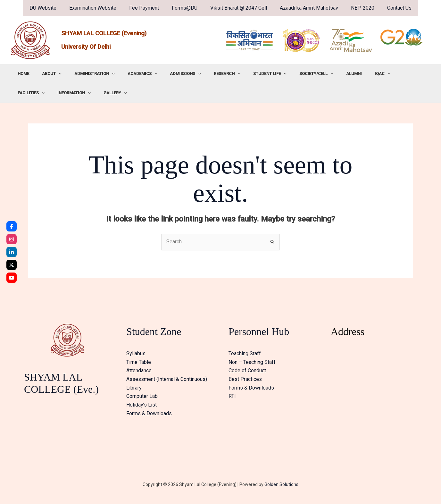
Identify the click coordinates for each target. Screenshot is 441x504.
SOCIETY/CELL (283, 74)
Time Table (139, 362)
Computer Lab (142, 396)
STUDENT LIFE (241, 74)
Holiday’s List (141, 404)
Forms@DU (186, 8)
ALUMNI (316, 74)
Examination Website (99, 8)
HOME (21, 74)
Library (134, 387)
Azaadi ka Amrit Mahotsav (305, 8)
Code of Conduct (247, 370)
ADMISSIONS (165, 74)
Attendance (139, 370)
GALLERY (27, 93)
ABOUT (45, 74)
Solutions (288, 485)
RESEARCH (202, 74)
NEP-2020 (356, 8)
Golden (271, 485)
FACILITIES (369, 74)
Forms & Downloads (149, 413)
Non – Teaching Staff (252, 362)
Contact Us (390, 8)
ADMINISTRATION (83, 74)
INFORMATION (408, 74)
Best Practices (245, 379)
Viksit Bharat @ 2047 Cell (237, 8)
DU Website (52, 8)
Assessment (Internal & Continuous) (167, 379)
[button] (52, 74)
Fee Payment (148, 8)
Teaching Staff (245, 354)
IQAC (340, 74)
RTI (232, 396)
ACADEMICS (127, 74)
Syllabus (136, 354)
